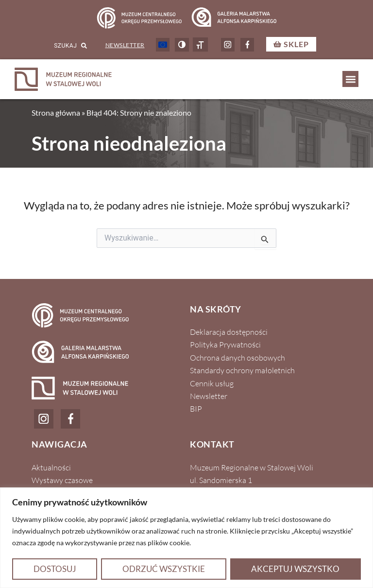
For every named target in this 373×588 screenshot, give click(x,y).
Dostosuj (55, 569)
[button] (350, 79)
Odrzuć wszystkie (164, 569)
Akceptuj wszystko (295, 569)
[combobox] (57, 46)
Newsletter (125, 45)
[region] (186, 538)
